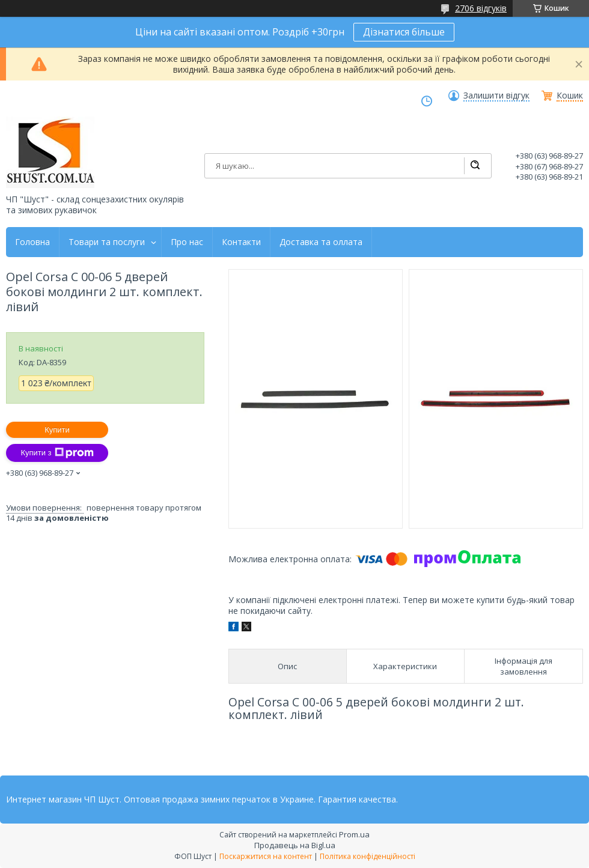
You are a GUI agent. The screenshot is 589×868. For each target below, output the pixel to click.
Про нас (187, 242)
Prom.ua (354, 834)
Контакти (241, 242)
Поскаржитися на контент (266, 856)
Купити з (57, 453)
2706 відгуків (481, 8)
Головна (32, 242)
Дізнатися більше (404, 32)
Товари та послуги (107, 242)
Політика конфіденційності (368, 856)
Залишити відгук (496, 96)
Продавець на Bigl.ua (295, 845)
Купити (57, 430)
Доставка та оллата (321, 242)
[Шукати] (475, 166)
